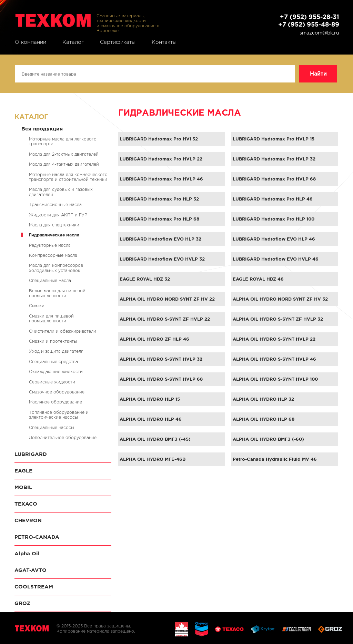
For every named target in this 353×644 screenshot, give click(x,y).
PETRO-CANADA (37, 537)
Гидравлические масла (54, 235)
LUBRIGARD (31, 454)
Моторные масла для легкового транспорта (63, 141)
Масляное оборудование (56, 402)
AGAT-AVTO (31, 570)
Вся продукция (42, 129)
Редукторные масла (50, 245)
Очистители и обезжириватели (63, 331)
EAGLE (23, 471)
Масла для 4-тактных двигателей (64, 164)
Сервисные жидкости (52, 382)
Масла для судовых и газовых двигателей (61, 192)
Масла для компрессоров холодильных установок (56, 268)
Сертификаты (118, 42)
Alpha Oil (27, 553)
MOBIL (23, 487)
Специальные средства (53, 362)
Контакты (164, 42)
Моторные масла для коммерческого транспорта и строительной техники (68, 177)
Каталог (73, 42)
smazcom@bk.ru (319, 33)
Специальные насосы (52, 427)
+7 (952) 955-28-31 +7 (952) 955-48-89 (309, 21)
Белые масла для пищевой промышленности (57, 293)
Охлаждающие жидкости (56, 372)
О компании (31, 42)
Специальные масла (50, 280)
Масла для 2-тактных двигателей (64, 154)
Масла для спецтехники (54, 225)
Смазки (37, 306)
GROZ (22, 603)
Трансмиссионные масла (55, 204)
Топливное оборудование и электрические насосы (59, 415)
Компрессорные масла (53, 255)
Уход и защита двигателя (56, 351)
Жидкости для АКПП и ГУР (58, 215)
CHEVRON (28, 520)
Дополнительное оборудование (63, 437)
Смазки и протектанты (53, 341)
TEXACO (26, 504)
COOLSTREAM (34, 587)
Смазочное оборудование (57, 392)
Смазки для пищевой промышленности (51, 318)
